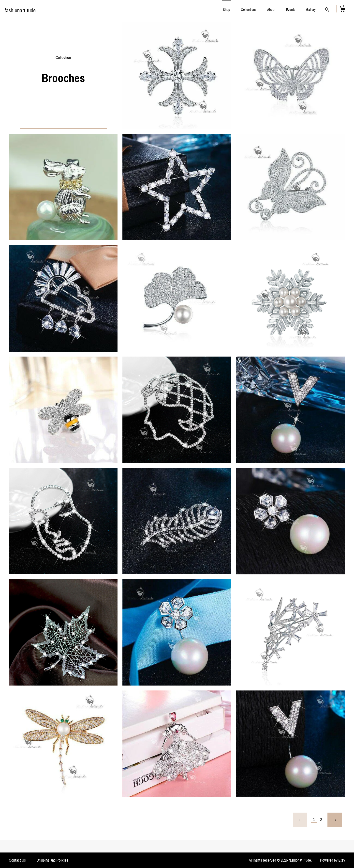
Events (291, 10)
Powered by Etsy (333, 860)
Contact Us (17, 860)
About (271, 10)
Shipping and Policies (52, 860)
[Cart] (342, 10)
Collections (249, 10)
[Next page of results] (335, 820)
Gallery (311, 10)
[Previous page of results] (300, 820)
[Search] (327, 10)
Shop (227, 10)
